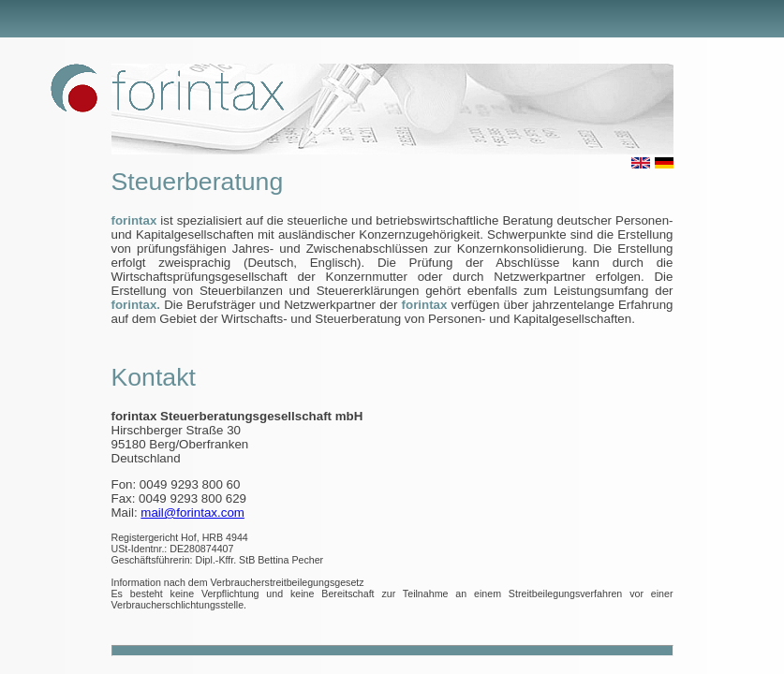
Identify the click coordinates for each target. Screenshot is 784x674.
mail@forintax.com (192, 513)
